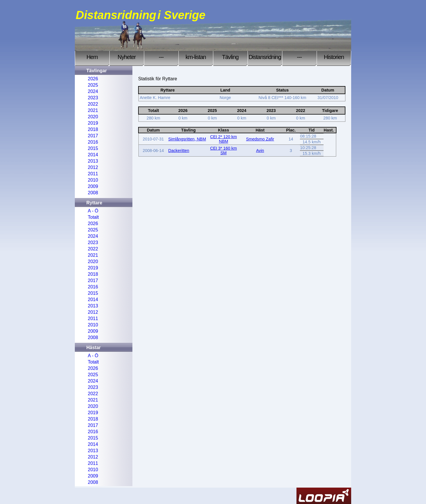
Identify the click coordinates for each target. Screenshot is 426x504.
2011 (93, 174)
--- (161, 57)
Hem (92, 57)
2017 (93, 136)
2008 (93, 193)
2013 (93, 161)
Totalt (93, 217)
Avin (260, 151)
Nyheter (127, 57)
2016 (93, 142)
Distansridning (265, 57)
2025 (93, 85)
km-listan (196, 57)
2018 (93, 129)
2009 (93, 186)
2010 (93, 180)
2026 (93, 79)
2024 (93, 91)
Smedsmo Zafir (260, 139)
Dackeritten (179, 151)
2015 (93, 148)
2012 (93, 167)
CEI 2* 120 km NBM (224, 139)
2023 (93, 98)
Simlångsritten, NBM (187, 139)
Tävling (230, 57)
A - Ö (93, 211)
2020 (93, 117)
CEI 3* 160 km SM (224, 151)
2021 (93, 110)
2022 (93, 104)
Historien (334, 57)
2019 (93, 123)
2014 (93, 155)
